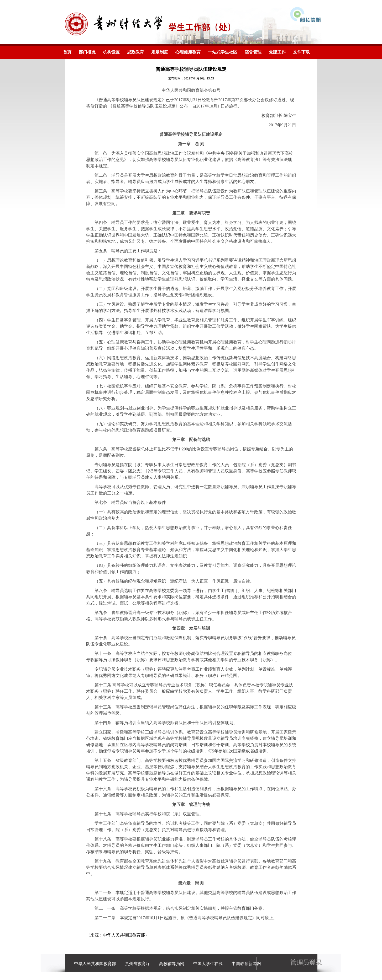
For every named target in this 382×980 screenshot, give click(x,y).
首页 (67, 52)
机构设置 (111, 52)
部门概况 (87, 52)
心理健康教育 (188, 52)
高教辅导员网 (172, 964)
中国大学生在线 (208, 964)
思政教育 (135, 52)
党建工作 (277, 52)
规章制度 (160, 52)
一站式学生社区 (223, 52)
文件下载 (301, 52)
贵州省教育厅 (138, 964)
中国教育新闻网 (246, 964)
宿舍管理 (253, 52)
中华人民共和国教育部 (95, 964)
